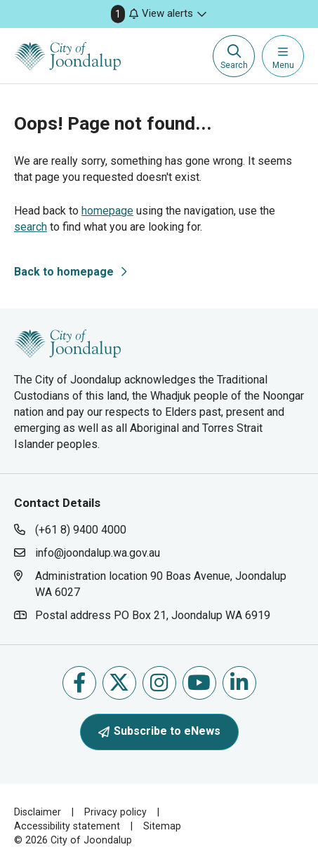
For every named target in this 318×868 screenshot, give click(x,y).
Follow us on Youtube (199, 683)
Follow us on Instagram (159, 683)
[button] (159, 14)
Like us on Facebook (79, 683)
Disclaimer (38, 812)
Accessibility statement (67, 826)
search (31, 227)
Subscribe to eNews (159, 731)
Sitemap (162, 826)
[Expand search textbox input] (234, 56)
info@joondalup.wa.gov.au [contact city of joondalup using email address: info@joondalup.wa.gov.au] (98, 553)
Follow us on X (119, 683)
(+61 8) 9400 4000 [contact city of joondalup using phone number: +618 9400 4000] (81, 530)
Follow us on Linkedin (239, 683)
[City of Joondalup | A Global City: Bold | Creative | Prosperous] (68, 56)
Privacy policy (115, 812)
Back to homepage (64, 272)
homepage (107, 211)
